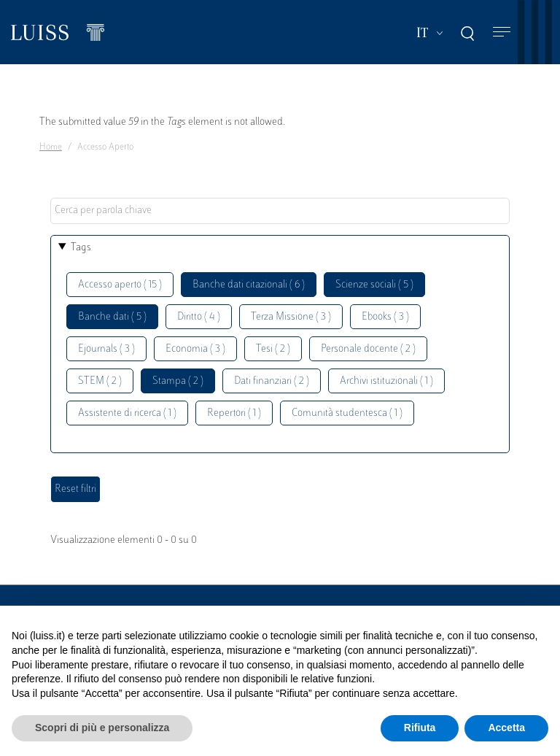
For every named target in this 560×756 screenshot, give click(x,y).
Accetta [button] (506, 728)
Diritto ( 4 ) (199, 317)
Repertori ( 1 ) (234, 413)
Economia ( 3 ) (195, 349)
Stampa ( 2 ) (178, 381)
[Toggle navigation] (502, 32)
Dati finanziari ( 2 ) (272, 381)
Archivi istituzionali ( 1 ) (386, 381)
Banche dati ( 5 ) (112, 317)
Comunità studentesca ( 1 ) (347, 413)
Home (51, 147)
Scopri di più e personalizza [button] (102, 728)
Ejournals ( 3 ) (106, 349)
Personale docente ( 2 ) (368, 349)
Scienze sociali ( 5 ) (374, 285)
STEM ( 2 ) (100, 381)
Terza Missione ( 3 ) (291, 317)
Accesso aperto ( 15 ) (120, 285)
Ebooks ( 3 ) (385, 317)
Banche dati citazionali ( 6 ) (249, 285)
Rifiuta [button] (420, 728)
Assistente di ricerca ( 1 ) (127, 413)
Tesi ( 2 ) (273, 349)
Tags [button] (81, 248)
